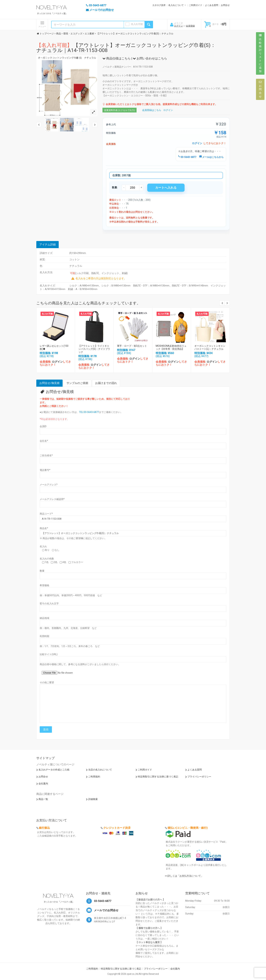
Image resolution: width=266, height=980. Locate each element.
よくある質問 (212, 5)
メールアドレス (49, 485)
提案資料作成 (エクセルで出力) (120, 110)
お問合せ (225, 5)
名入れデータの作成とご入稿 (54, 770)
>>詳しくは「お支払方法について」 (184, 876)
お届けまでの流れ (106, 383)
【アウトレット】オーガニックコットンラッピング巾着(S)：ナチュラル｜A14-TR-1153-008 (126, 48)
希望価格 (44, 585)
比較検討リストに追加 (260, 53)
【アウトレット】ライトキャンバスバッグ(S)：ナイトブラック (94, 349)
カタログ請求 (159, 5)
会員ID (43, 426)
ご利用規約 (94, 777)
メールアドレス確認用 (52, 499)
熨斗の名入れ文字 (49, 603)
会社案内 (43, 784)
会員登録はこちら (152, 110)
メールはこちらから (211, 157)
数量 (42, 571)
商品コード (46, 514)
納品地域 (44, 618)
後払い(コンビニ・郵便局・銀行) (188, 828)
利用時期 (44, 636)
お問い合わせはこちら (150, 58)
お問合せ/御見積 (49, 383)
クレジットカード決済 (117, 828)
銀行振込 (44, 828)
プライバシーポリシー (199, 777)
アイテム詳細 (47, 244)
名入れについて (176, 5)
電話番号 (45, 470)
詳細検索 (93, 799)
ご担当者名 (46, 455)
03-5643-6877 (187, 157)
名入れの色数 (47, 559)
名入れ (43, 546)
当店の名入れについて (100, 770)
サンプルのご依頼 (77, 383)
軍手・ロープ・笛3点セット (132, 346)
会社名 (44, 441)
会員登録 (190, 26)
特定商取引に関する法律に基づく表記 (158, 777)
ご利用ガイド (196, 5)
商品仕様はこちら (117, 58)
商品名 (44, 528)
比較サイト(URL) (49, 654)
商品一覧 (43, 799)
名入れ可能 (137, 24)
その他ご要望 (47, 682)
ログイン (178, 26)
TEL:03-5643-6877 (89, 412)
